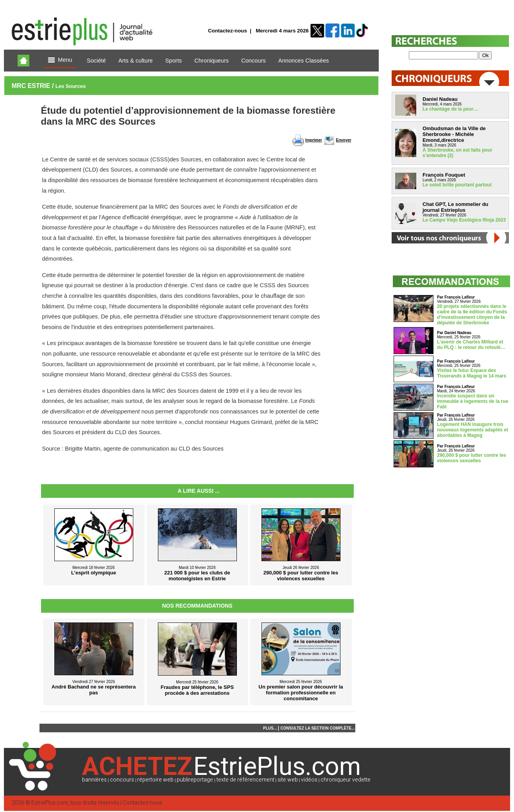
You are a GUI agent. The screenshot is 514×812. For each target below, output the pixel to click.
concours (122, 780)
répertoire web (155, 780)
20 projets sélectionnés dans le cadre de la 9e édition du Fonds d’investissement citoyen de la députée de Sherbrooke (472, 315)
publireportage (195, 780)
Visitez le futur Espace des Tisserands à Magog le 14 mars (472, 373)
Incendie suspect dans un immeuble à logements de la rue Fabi (473, 401)
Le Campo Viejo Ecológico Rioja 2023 (464, 220)
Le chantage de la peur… (450, 109)
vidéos (309, 780)
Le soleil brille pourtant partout (457, 185)
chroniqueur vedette (346, 780)
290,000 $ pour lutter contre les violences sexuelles (472, 458)
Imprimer (314, 140)
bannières (94, 780)
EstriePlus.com (50, 803)
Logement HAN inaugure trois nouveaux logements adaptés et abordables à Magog (473, 430)
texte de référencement (245, 780)
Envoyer (343, 140)
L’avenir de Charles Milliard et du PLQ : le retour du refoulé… (471, 345)
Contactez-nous (227, 31)
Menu (60, 60)
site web (288, 780)
